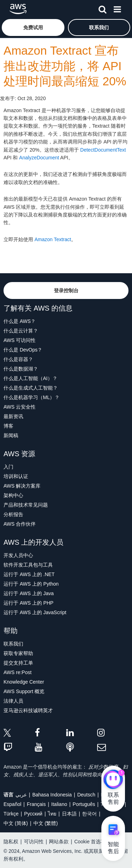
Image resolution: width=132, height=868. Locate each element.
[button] (33, 27)
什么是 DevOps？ (23, 350)
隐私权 (11, 842)
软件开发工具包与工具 (28, 565)
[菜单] (117, 8)
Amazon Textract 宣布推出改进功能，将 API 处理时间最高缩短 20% (65, 66)
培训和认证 (16, 476)
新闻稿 (11, 435)
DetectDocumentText (103, 150)
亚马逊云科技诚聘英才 (28, 710)
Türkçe (11, 814)
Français (36, 804)
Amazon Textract (53, 239)
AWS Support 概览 (24, 691)
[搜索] (102, 8)
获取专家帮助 (18, 653)
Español (12, 804)
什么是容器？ (18, 359)
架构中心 (13, 495)
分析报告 (13, 514)
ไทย (52, 814)
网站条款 (59, 842)
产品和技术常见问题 (26, 505)
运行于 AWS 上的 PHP (29, 603)
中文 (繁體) (46, 823)
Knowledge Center (24, 682)
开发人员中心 (18, 555)
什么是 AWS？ (20, 321)
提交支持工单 (18, 663)
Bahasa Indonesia (52, 795)
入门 (8, 467)
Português (84, 804)
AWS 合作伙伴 (20, 524)
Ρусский (33, 814)
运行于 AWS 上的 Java (29, 593)
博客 (8, 426)
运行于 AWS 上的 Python (31, 584)
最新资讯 (13, 416)
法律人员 (13, 701)
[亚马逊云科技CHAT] (113, 780)
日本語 (69, 814)
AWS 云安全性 (20, 407)
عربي (21, 795)
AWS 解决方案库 (22, 486)
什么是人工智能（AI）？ (30, 378)
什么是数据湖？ (21, 369)
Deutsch (86, 795)
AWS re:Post (18, 672)
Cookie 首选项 (90, 842)
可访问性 (34, 842)
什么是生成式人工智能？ (31, 388)
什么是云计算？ (21, 331)
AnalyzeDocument (39, 158)
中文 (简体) (16, 823)
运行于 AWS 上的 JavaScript (35, 612)
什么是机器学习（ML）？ (32, 397)
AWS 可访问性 (20, 340)
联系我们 (13, 644)
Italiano (59, 804)
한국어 (89, 814)
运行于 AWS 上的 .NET (29, 574)
